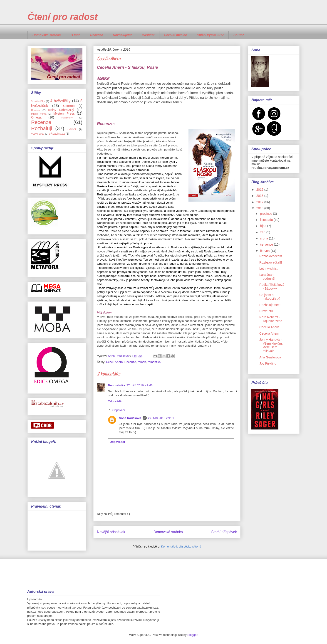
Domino (36, 110)
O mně (76, 35)
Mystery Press (64, 114)
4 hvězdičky (60, 101)
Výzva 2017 (38, 134)
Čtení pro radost (63, 17)
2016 (260, 208)
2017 (260, 202)
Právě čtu (266, 311)
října (264, 226)
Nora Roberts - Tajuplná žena (271, 319)
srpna (264, 238)
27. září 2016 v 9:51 (161, 418)
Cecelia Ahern (269, 327)
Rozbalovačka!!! (271, 256)
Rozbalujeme (123, 35)
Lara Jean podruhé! (267, 277)
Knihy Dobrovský (61, 110)
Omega (36, 117)
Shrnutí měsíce (176, 35)
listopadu (267, 220)
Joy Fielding (268, 363)
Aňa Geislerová (270, 357)
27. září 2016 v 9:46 (140, 385)
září (263, 232)
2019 (260, 190)
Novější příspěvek (111, 532)
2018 (260, 196)
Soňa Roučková (130, 418)
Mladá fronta (39, 114)
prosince (266, 214)
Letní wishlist (268, 269)
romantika (154, 362)
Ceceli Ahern (114, 362)
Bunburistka (116, 385)
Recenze (97, 35)
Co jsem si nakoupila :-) (270, 297)
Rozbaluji (42, 128)
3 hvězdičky (38, 101)
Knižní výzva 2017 (210, 35)
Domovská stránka (47, 35)
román (142, 362)
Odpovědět (115, 401)
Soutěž (239, 35)
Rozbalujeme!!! (270, 305)
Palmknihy (67, 118)
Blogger (192, 635)
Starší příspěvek (224, 532)
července (267, 244)
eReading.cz (57, 134)
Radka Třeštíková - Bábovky (272, 287)
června (265, 251)
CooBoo (69, 106)
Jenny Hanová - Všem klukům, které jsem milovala (271, 345)
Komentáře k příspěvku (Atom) (181, 547)
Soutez (72, 129)
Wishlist (148, 35)
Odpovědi (119, 410)
